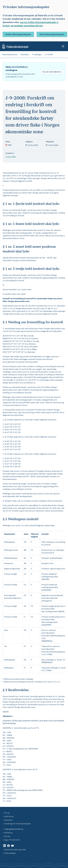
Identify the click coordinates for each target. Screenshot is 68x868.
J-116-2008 (11, 157)
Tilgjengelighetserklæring (14, 829)
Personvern (8, 820)
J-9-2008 (49, 54)
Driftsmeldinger (10, 853)
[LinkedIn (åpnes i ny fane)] (5, 847)
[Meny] (63, 46)
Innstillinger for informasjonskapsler (17, 824)
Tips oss (7, 836)
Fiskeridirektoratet (10, 54)
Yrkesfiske (25, 54)
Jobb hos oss (9, 816)
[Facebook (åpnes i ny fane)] (9, 847)
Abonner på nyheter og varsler (15, 850)
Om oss (7, 813)
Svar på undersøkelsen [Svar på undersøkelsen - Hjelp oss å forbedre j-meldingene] (52, 72)
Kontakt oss (9, 833)
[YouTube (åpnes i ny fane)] (12, 847)
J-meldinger (37, 54)
